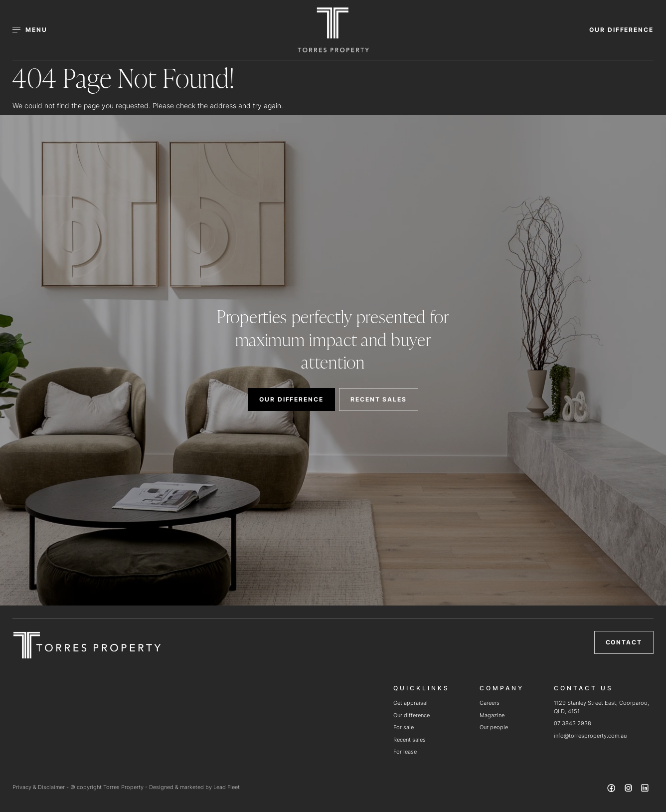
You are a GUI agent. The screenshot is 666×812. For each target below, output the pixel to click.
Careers (490, 703)
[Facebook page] (613, 790)
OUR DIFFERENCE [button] (621, 30)
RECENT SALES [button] (379, 399)
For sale (404, 727)
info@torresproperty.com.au (590, 736)
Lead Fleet (227, 787)
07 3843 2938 (573, 723)
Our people (494, 727)
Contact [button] (624, 642)
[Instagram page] (629, 790)
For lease (405, 752)
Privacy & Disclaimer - (41, 787)
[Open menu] (36, 30)
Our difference (412, 715)
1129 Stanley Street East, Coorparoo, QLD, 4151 (601, 707)
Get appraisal (411, 703)
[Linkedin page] (645, 790)
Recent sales (410, 740)
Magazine (492, 715)
